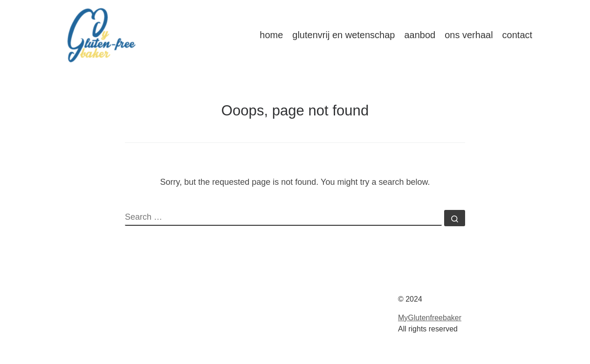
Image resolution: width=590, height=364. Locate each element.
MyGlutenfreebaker (430, 318)
